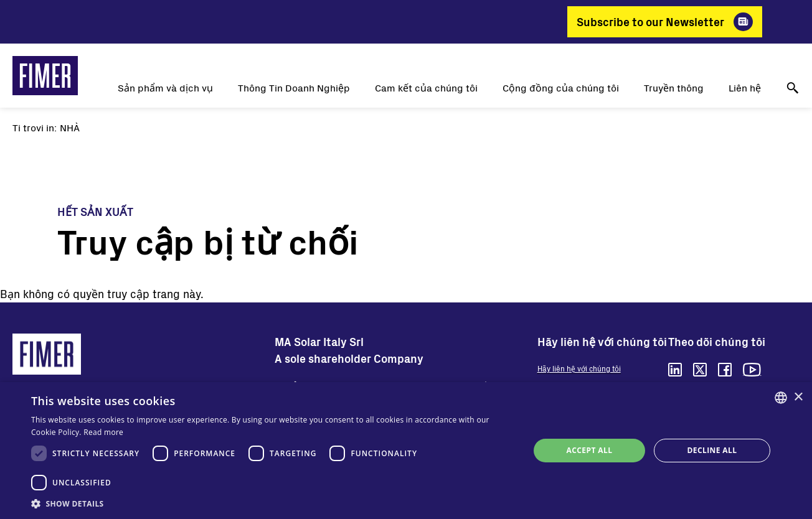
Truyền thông (674, 87)
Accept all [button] (590, 450)
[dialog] (406, 451)
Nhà (70, 127)
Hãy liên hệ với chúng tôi (579, 368)
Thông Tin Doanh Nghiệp (294, 87)
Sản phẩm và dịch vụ (165, 87)
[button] (273, 503)
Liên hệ (745, 87)
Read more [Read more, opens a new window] (103, 432)
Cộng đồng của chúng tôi (561, 87)
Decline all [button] (712, 450)
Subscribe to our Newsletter (650, 22)
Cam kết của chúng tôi (426, 87)
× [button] (798, 397)
